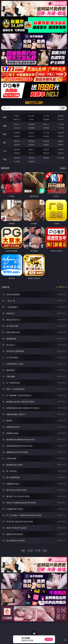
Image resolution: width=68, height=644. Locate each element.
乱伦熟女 (46, 136)
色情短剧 (31, 161)
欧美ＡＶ (46, 124)
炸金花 (31, 119)
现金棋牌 (46, 119)
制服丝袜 (17, 136)
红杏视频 (17, 161)
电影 (5, 134)
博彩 (5, 117)
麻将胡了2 (17, 119)
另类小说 (31, 153)
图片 (5, 143)
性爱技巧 (61, 153)
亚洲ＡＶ (17, 124)
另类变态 (61, 136)
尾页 (45, 551)
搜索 (63, 108)
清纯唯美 (31, 145)
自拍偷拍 (31, 124)
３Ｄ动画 (61, 124)
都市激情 (17, 149)
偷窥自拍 (17, 141)
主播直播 (46, 128)
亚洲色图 (31, 141)
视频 (5, 126)
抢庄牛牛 (61, 119)
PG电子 (17, 116)
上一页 (30, 551)
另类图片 (61, 145)
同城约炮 (17, 158)
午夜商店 (31, 158)
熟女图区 (46, 145)
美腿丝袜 (17, 145)
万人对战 (46, 116)
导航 (5, 159)
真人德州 (31, 116)
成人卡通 (46, 133)
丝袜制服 (31, 128)
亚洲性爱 (17, 133)
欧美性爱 (61, 133)
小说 (5, 151)
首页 (23, 551)
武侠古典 (61, 149)
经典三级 (31, 136)
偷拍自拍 (31, 133)
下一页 (38, 551)
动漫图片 (61, 141)
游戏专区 (61, 116)
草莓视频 (46, 158)
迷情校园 (17, 153)
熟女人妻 (17, 128)
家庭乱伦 (31, 149)
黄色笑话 (46, 153)
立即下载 (49, 639)
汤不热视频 (61, 158)
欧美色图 (46, 141)
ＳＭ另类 (61, 128)
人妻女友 (46, 149)
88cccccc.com (34, 103)
